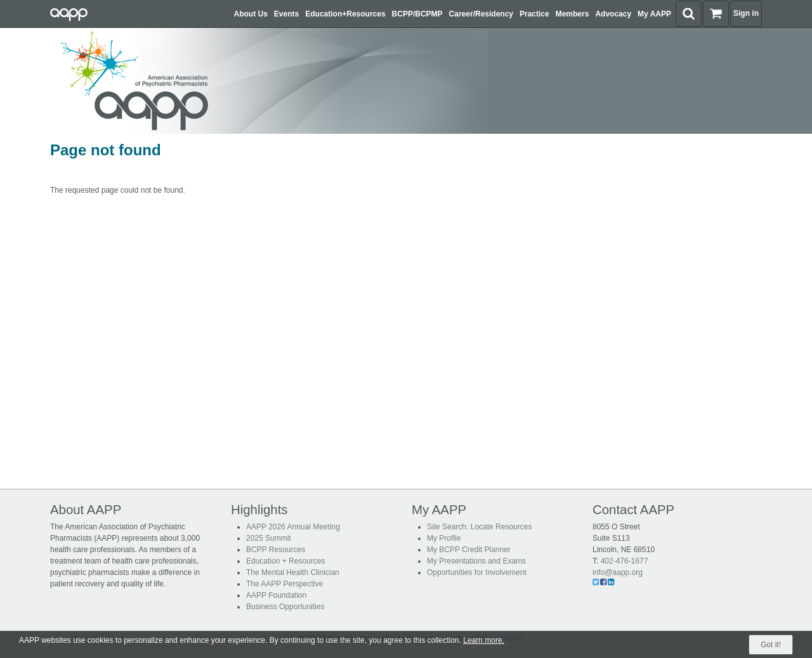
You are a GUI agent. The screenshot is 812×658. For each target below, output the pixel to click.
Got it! (771, 645)
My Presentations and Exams (476, 561)
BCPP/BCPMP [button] (417, 14)
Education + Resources (285, 561)
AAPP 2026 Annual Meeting (293, 527)
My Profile (444, 538)
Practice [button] (534, 14)
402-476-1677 (625, 561)
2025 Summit (269, 538)
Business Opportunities (285, 607)
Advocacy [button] (613, 14)
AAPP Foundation (276, 595)
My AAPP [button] (654, 14)
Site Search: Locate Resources (479, 527)
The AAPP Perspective (285, 584)
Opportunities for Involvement (477, 572)
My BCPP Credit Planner (469, 550)
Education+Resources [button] (345, 14)
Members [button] (573, 14)
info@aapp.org (618, 572)
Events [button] (286, 14)
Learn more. (484, 640)
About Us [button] (251, 14)
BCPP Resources (276, 550)
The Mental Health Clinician (293, 572)
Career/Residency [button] (481, 14)
